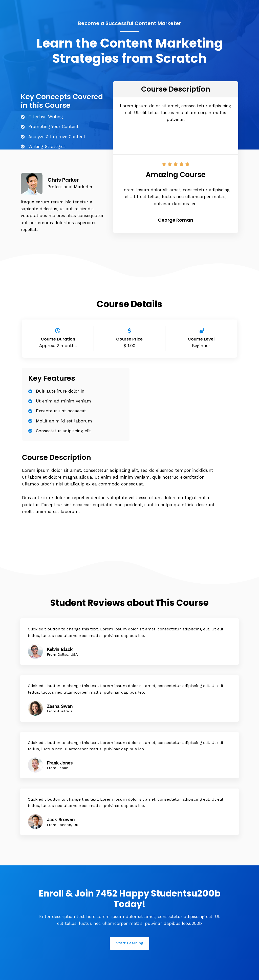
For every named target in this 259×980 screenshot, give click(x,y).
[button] (176, 139)
